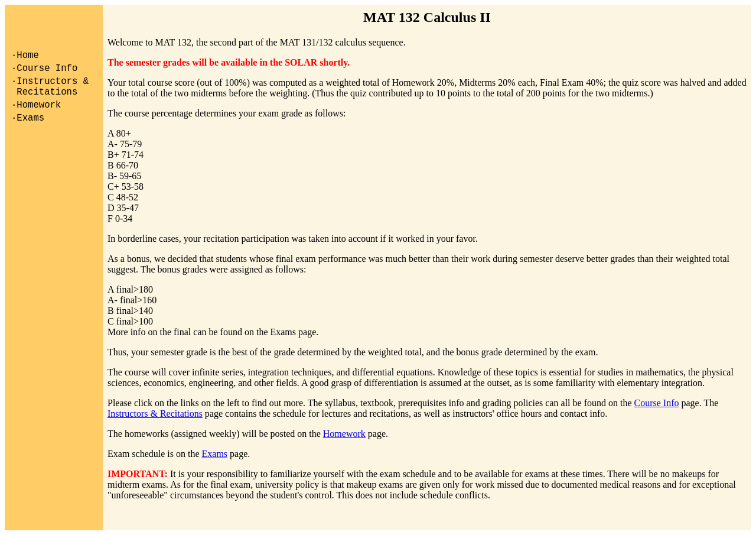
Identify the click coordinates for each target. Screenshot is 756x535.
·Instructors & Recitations (50, 94)
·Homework (36, 116)
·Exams (28, 131)
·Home (25, 57)
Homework (344, 434)
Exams (215, 454)
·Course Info (44, 72)
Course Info (657, 403)
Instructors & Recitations (155, 414)
